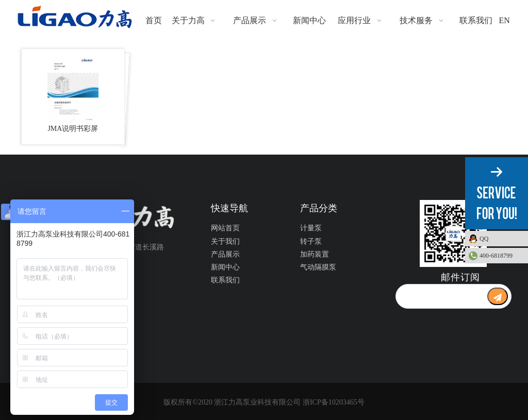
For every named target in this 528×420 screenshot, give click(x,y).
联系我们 (225, 280)
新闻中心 (225, 267)
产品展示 (225, 254)
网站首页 (225, 228)
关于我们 (225, 241)
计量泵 (311, 228)
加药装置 (315, 254)
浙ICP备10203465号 (334, 402)
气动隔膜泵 (318, 267)
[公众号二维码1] (453, 233)
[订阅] (498, 296)
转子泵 (311, 241)
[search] (441, 296)
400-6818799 (496, 256)
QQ (501, 239)
